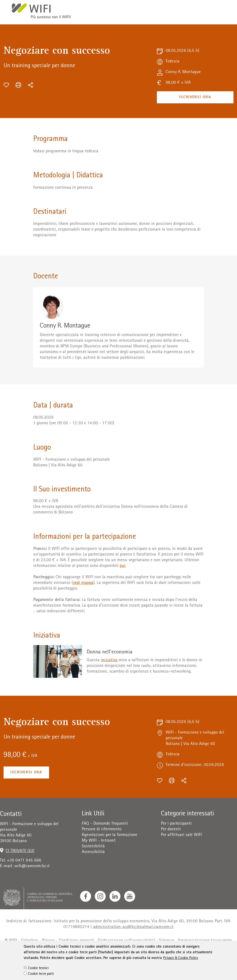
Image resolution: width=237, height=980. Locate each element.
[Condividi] (30, 85)
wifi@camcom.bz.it (32, 866)
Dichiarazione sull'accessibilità (126, 941)
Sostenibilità (93, 847)
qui (123, 566)
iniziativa (109, 660)
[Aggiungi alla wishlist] (6, 85)
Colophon (30, 941)
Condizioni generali (77, 941)
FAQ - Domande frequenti (105, 824)
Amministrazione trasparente (205, 941)
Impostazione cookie (130, 950)
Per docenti (171, 829)
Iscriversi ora (195, 97)
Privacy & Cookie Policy (181, 969)
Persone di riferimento (102, 829)
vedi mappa (83, 583)
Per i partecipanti (176, 824)
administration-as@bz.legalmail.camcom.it (133, 927)
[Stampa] (18, 85)
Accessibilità (93, 852)
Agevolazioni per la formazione (109, 835)
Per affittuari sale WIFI (181, 835)
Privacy (48, 941)
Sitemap (166, 941)
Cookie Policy (96, 950)
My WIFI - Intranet (99, 841)
